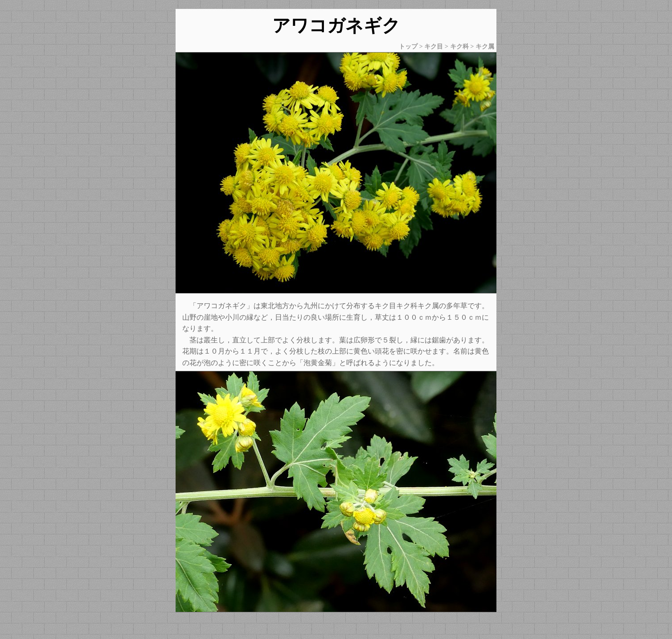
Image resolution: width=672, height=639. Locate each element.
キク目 (434, 46)
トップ (408, 46)
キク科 (459, 46)
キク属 (485, 46)
